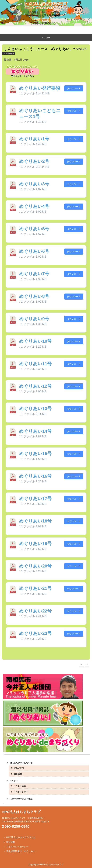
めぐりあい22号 (35, 611)
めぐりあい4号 (34, 206)
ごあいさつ (19, 768)
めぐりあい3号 (34, 184)
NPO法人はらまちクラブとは (21, 837)
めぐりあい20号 (35, 566)
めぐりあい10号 (35, 341)
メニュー (46, 38)
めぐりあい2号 (34, 161)
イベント (14, 781)
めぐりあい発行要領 (40, 88)
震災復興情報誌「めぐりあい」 (22, 851)
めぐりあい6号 (34, 251)
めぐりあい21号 (35, 588)
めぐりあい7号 (34, 274)
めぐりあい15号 (35, 454)
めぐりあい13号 (35, 409)
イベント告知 (20, 786)
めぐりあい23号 (35, 633)
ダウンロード (74, 88)
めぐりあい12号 (35, 386)
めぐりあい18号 (35, 521)
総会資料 (18, 774)
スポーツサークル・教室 (21, 799)
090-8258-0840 (44, 23)
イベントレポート (22, 792)
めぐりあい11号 (35, 364)
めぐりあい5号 (34, 229)
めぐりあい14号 (35, 431)
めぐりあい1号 (34, 139)
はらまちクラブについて (21, 763)
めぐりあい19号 (35, 544)
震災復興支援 (9, 53)
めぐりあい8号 (34, 296)
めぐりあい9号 (34, 319)
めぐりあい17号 (35, 499)
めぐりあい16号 (35, 476)
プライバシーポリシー (17, 847)
